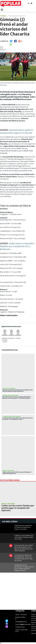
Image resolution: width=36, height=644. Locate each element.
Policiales (18, 622)
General (18, 627)
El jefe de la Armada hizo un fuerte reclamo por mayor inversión (23, 527)
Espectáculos (20, 624)
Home (17, 615)
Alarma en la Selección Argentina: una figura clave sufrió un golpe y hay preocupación (18, 391)
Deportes (24, 622)
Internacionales (26, 624)
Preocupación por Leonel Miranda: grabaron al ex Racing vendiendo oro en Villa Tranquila (24, 548)
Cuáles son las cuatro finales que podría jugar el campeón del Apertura (17, 473)
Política (23, 617)
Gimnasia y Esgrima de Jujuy (5, 340)
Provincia (24, 615)
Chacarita (11, 338)
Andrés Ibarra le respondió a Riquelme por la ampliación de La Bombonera (17, 246)
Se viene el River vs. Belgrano (11, 416)
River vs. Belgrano (8, 471)
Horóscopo (24, 630)
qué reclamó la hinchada (10, 395)
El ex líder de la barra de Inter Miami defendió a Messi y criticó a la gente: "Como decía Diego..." (17, 398)
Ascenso (18, 338)
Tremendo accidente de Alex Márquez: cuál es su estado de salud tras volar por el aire (24, 558)
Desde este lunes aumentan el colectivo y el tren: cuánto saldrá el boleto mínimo (24, 568)
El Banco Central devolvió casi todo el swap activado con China (24, 537)
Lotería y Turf (17, 631)
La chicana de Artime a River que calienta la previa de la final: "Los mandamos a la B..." (18, 419)
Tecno (23, 627)
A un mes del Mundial (9, 388)
